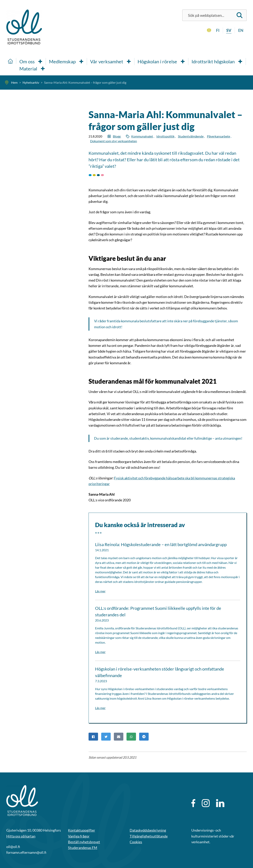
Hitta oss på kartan (21, 836)
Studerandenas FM (83, 848)
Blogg (117, 136)
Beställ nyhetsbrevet (84, 842)
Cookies (136, 842)
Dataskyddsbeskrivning (148, 830)
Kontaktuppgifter (82, 830)
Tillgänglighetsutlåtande (149, 836)
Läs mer (100, 591)
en (241, 30)
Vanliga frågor (79, 836)
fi (218, 30)
